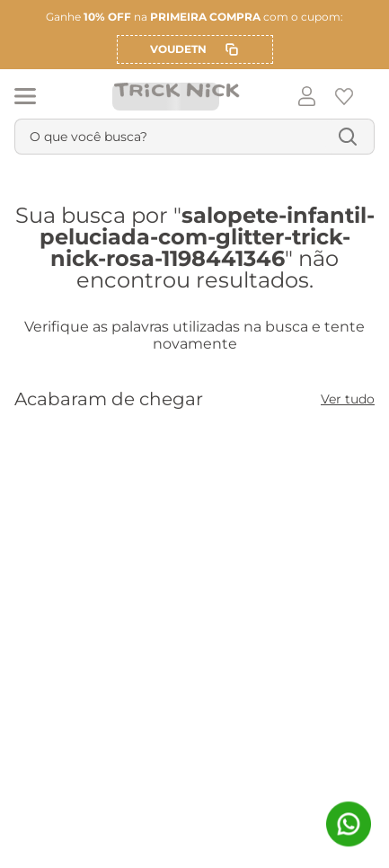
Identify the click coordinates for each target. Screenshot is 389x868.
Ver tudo (348, 399)
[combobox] (194, 137)
